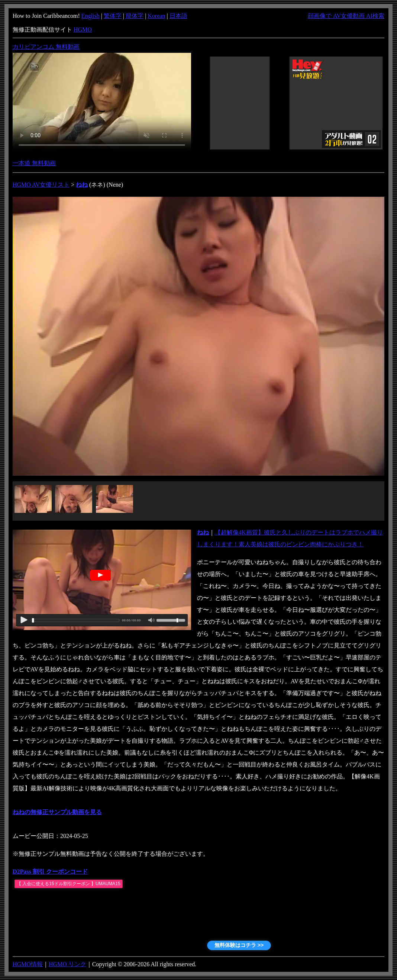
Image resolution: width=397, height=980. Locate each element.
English (91, 16)
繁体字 (113, 16)
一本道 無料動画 (34, 163)
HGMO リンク (67, 964)
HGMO (83, 30)
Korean (156, 16)
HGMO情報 (28, 964)
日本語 (178, 16)
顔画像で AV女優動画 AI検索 (346, 16)
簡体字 (135, 16)
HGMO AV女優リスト (41, 185)
